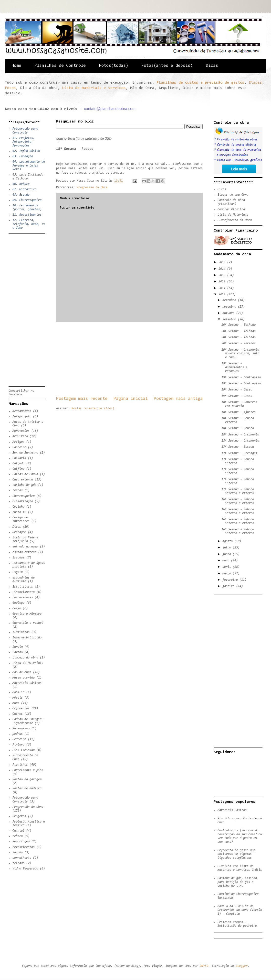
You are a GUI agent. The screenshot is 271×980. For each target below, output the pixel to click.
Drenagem (19, 532)
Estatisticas (23, 587)
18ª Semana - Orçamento (240, 435)
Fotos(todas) (114, 66)
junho (228, 554)
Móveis (18, 698)
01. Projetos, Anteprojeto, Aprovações (24, 142)
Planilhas (20, 765)
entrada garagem (25, 547)
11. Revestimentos (27, 215)
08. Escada (21, 195)
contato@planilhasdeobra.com (110, 109)
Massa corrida (24, 678)
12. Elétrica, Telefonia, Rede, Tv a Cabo (29, 224)
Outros (18, 714)
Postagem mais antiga (178, 399)
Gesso (17, 608)
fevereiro (231, 580)
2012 (223, 282)
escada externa (24, 552)
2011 (223, 288)
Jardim (18, 647)
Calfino (18, 469)
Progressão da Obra (92, 187)
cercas (18, 490)
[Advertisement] (129, 359)
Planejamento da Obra (235, 220)
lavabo (18, 652)
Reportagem (21, 841)
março (228, 574)
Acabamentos (22, 411)
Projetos (19, 816)
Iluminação (21, 632)
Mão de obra (22, 672)
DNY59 (204, 966)
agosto (228, 541)
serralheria (22, 858)
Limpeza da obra (25, 658)
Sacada (18, 852)
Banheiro (19, 447)
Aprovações (21, 431)
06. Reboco (21, 184)
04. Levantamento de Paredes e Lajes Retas (29, 166)
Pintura (18, 745)
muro (16, 703)
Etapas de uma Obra (233, 195)
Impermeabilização (27, 638)
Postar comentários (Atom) (93, 408)
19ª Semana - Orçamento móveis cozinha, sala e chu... (240, 354)
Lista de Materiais (28, 663)
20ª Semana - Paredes (239, 343)
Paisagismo (21, 729)
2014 (223, 269)
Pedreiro (19, 739)
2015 (223, 262)
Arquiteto (20, 436)
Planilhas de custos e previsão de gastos (200, 83)
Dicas (212, 66)
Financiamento (24, 592)
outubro (229, 313)
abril (228, 567)
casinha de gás (24, 485)
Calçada (18, 463)
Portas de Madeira (27, 788)
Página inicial (131, 399)
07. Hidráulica (24, 189)
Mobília (18, 692)
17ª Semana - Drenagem (239, 453)
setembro (230, 319)
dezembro (230, 300)
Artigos (18, 442)
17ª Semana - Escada (238, 447)
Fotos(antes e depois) (167, 66)
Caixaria (19, 458)
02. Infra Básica (26, 151)
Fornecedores (23, 597)
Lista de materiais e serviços (94, 88)
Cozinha (18, 507)
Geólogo (18, 603)
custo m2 (19, 512)
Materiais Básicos (27, 683)
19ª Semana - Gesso (237, 390)
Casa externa (23, 480)
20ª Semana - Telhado (239, 325)
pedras (18, 734)
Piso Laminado (24, 750)
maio (227, 561)
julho (228, 548)
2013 (223, 275)
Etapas (255, 83)
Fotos (10, 88)
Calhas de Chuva (25, 474)
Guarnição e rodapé (28, 623)
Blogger (242, 966)
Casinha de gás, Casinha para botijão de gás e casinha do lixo (237, 882)
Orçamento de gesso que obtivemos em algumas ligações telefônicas (236, 854)
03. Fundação (23, 156)
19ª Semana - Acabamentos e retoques (234, 367)
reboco (18, 836)
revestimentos (24, 847)
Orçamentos (21, 708)
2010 (223, 295)
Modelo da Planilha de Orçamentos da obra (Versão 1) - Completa (240, 910)
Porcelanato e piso (28, 770)
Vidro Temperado (25, 869)
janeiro (229, 586)
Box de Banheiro (25, 453)
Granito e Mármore (27, 614)
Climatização (23, 501)
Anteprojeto (22, 417)
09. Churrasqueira (27, 200)
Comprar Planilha (231, 209)
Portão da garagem (27, 779)
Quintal (18, 831)
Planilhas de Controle (60, 66)
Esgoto (18, 572)
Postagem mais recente (82, 399)
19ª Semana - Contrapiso (241, 377)
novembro (230, 307)
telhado (18, 863)
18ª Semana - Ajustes (239, 412)
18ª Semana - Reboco (238, 428)
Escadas (18, 558)
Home (16, 66)
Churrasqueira (24, 496)
